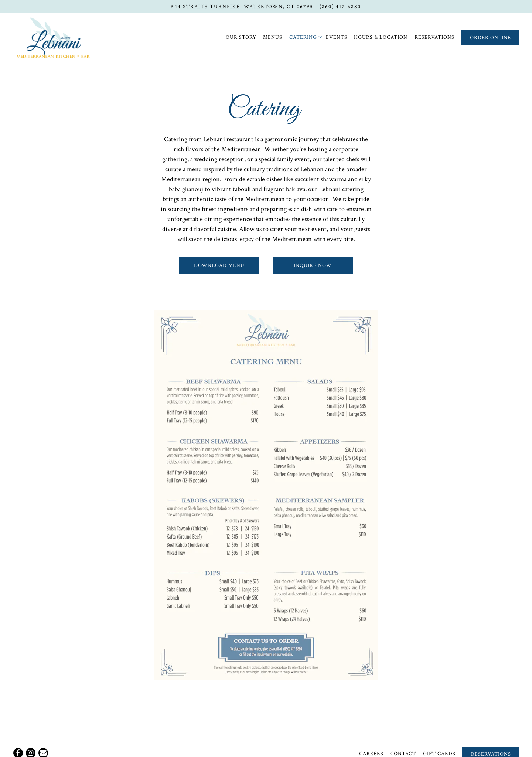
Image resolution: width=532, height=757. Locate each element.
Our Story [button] (241, 37)
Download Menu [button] (219, 265)
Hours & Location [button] (381, 37)
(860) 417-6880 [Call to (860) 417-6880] (340, 6)
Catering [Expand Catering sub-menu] (304, 37)
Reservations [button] (434, 37)
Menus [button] (273, 37)
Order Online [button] (490, 38)
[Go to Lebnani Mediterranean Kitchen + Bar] (242, 7)
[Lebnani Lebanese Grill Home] (53, 37)
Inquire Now (313, 265)
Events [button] (337, 37)
